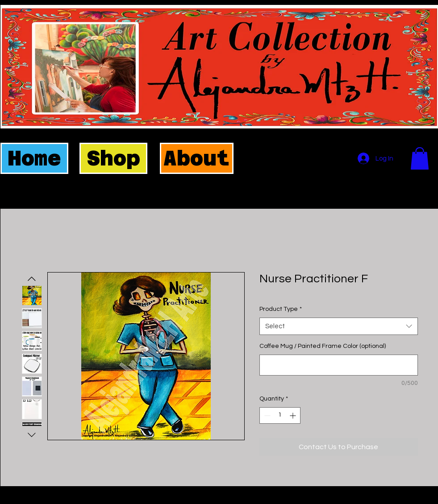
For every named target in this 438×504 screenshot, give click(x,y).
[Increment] (294, 415)
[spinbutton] (280, 415)
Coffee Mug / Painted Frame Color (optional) (323, 346)
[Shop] (113, 158)
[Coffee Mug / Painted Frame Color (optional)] (339, 365)
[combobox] (339, 326)
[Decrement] (266, 415)
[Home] (34, 158)
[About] (197, 158)
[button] (420, 158)
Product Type (281, 309)
